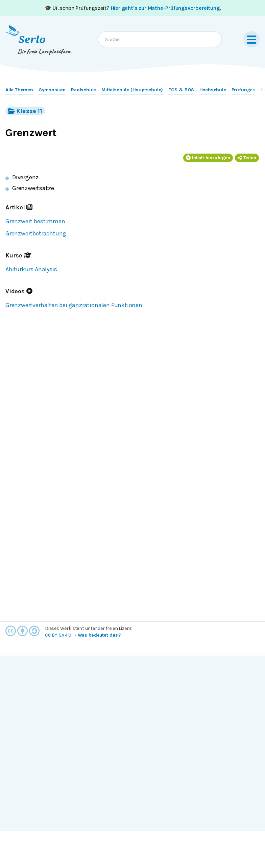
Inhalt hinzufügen (208, 158)
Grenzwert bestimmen (35, 221)
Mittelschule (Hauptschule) (132, 90)
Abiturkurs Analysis (31, 269)
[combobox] (160, 39)
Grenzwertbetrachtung (36, 233)
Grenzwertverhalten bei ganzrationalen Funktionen (74, 305)
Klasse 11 (25, 111)
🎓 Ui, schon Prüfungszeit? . (133, 8)
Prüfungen (244, 90)
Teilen (247, 158)
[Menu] (251, 39)
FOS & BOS (181, 90)
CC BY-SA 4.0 (58, 635)
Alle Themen (19, 90)
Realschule (83, 90)
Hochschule (213, 90)
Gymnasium (52, 90)
